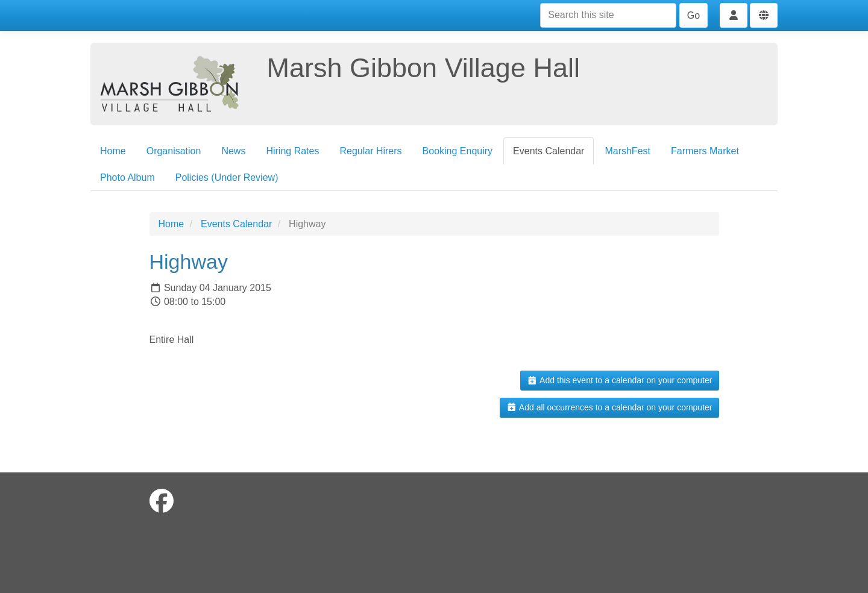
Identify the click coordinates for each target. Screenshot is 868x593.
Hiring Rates (292, 151)
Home (113, 151)
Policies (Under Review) (227, 177)
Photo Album (127, 177)
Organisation (174, 151)
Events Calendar (549, 151)
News (233, 151)
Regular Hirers (370, 151)
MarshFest (627, 151)
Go (693, 15)
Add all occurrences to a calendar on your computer (609, 407)
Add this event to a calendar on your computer (619, 380)
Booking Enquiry (458, 151)
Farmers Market (705, 151)
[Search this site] (608, 15)
